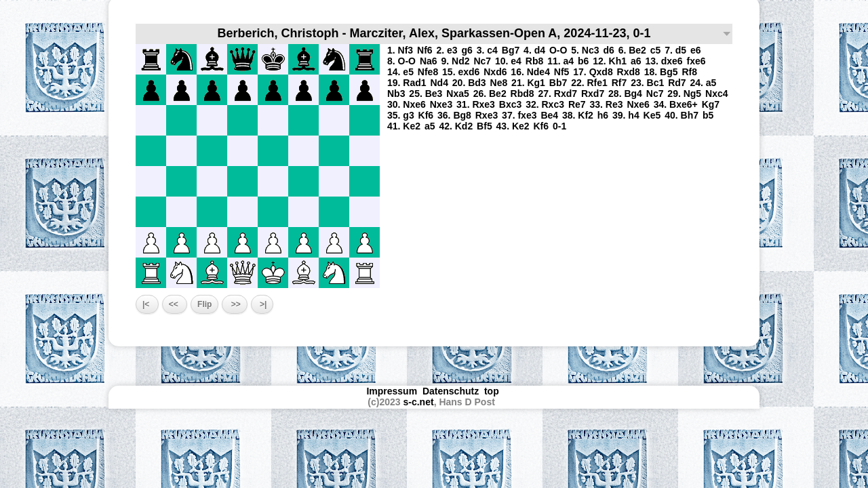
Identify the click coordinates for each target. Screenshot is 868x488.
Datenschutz (451, 391)
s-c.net (419, 402)
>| (262, 304)
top (493, 391)
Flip (204, 304)
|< (147, 304)
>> (234, 304)
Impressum (392, 391)
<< (175, 304)
